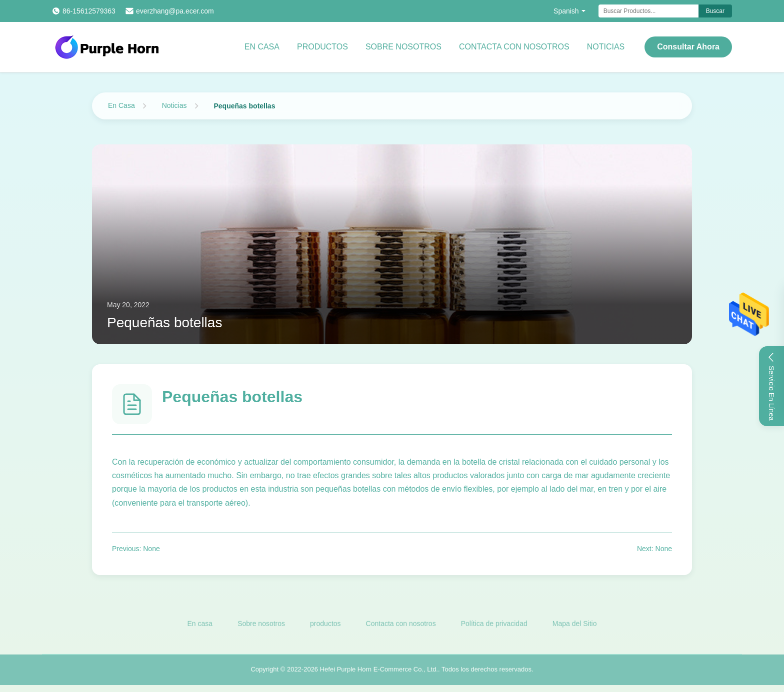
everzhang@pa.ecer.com (175, 11)
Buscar (715, 11)
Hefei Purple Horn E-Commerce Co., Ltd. (379, 671)
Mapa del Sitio (575, 625)
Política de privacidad (494, 625)
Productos (322, 47)
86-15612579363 (89, 11)
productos (325, 625)
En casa (262, 47)
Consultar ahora (688, 47)
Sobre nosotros (403, 47)
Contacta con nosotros (514, 47)
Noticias (606, 47)
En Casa (121, 105)
